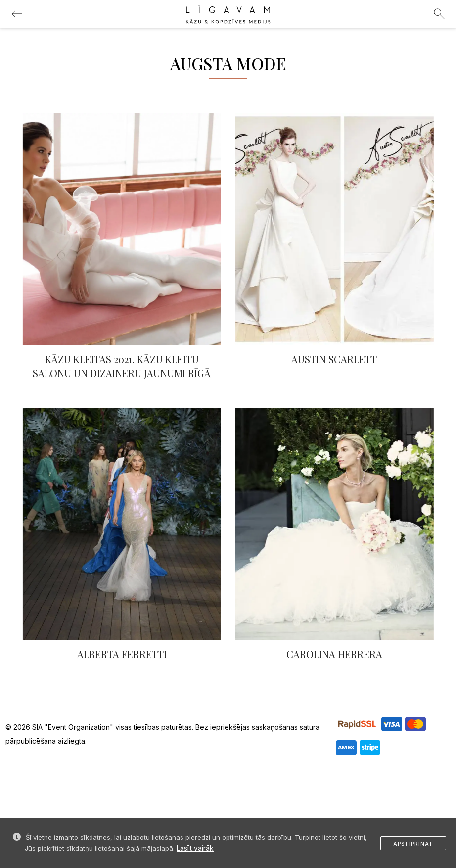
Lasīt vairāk (195, 848)
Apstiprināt (413, 844)
